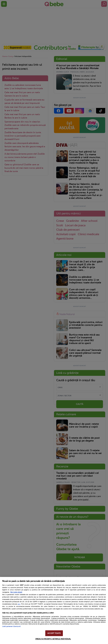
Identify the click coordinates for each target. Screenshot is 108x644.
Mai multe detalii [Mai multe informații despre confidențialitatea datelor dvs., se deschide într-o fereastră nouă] (16, 592)
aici (19, 604)
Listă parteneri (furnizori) (11, 626)
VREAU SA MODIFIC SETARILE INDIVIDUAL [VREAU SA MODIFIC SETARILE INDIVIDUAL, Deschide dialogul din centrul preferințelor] (53, 639)
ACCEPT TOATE (54, 633)
